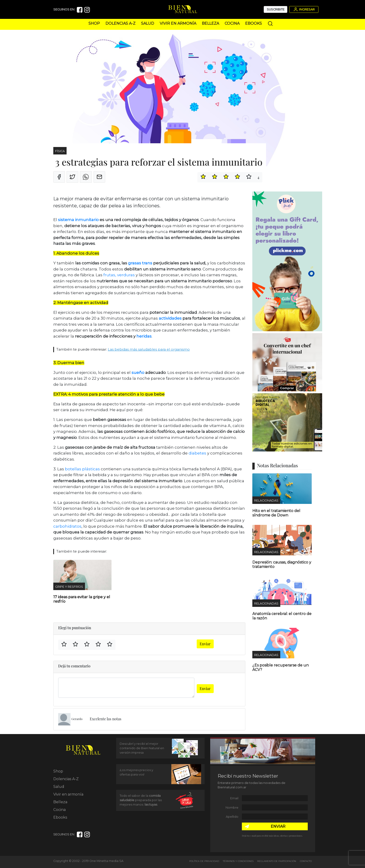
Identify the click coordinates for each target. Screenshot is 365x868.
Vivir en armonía (178, 23)
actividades (171, 318)
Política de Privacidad (204, 861)
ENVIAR (278, 826)
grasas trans (140, 263)
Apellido (232, 817)
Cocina (232, 23)
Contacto (306, 861)
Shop (94, 23)
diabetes (197, 453)
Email (234, 798)
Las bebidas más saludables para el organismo (149, 349)
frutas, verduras (119, 275)
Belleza (210, 23)
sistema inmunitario (78, 220)
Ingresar (304, 9)
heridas (144, 336)
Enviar (205, 644)
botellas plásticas (82, 469)
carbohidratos (67, 526)
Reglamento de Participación (277, 861)
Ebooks (253, 23)
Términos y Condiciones (238, 861)
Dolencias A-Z (120, 23)
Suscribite (276, 9)
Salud (148, 23)
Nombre (232, 808)
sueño (138, 372)
